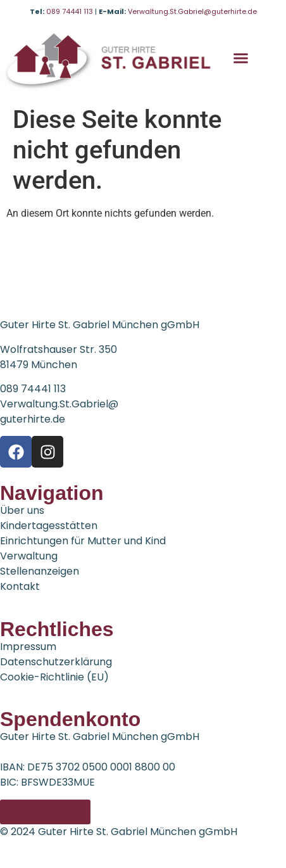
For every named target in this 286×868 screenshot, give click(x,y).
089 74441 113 (71, 11)
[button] (241, 58)
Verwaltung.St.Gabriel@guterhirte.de (192, 11)
